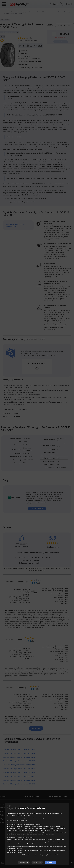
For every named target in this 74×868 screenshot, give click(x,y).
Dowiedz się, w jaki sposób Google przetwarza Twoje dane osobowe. (46, 839)
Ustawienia (24, 862)
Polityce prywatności (28, 837)
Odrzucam (37, 862)
